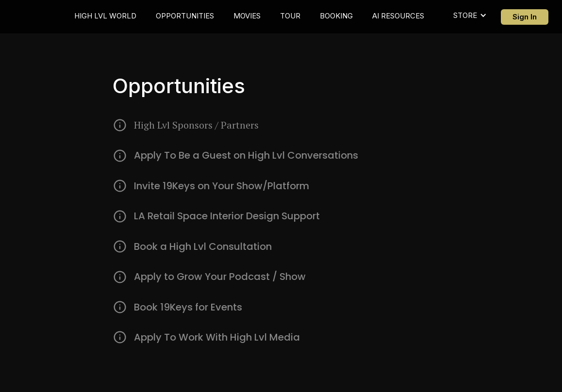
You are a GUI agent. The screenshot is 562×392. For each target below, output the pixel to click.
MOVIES (247, 16)
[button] (470, 16)
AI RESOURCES (398, 16)
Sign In (525, 17)
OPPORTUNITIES (185, 16)
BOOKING (336, 16)
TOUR (290, 16)
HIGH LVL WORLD (105, 16)
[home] (42, 17)
